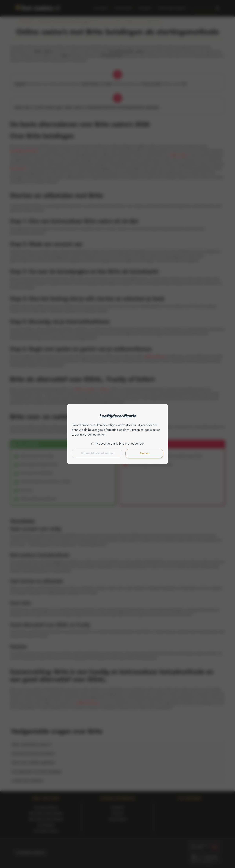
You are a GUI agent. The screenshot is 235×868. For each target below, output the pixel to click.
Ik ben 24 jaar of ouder (97, 454)
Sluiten (144, 454)
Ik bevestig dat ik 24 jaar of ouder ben (120, 444)
